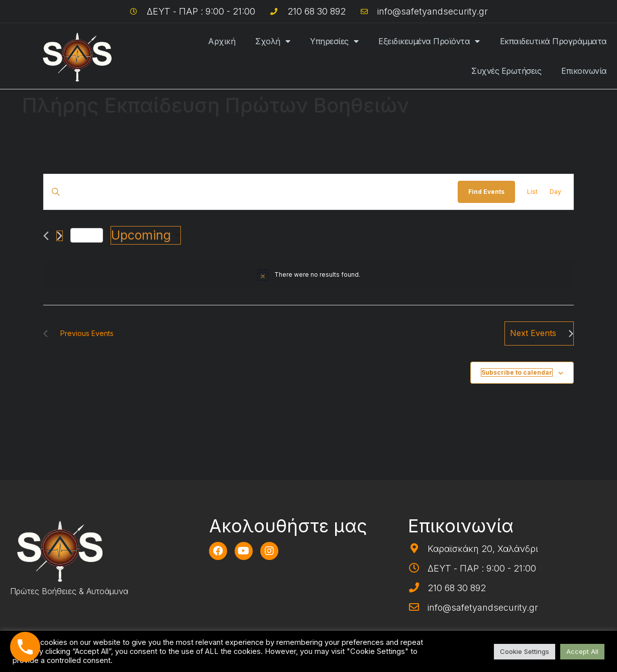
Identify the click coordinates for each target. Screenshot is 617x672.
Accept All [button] (582, 651)
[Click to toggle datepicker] (146, 236)
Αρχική (222, 41)
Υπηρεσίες (334, 41)
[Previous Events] (46, 236)
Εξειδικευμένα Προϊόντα (429, 41)
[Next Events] (60, 236)
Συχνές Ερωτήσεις (506, 71)
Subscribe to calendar (517, 372)
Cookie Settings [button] (525, 651)
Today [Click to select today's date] (87, 235)
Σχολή (273, 41)
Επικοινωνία (584, 71)
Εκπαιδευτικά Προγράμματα (553, 41)
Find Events (486, 192)
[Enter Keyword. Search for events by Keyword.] (251, 192)
